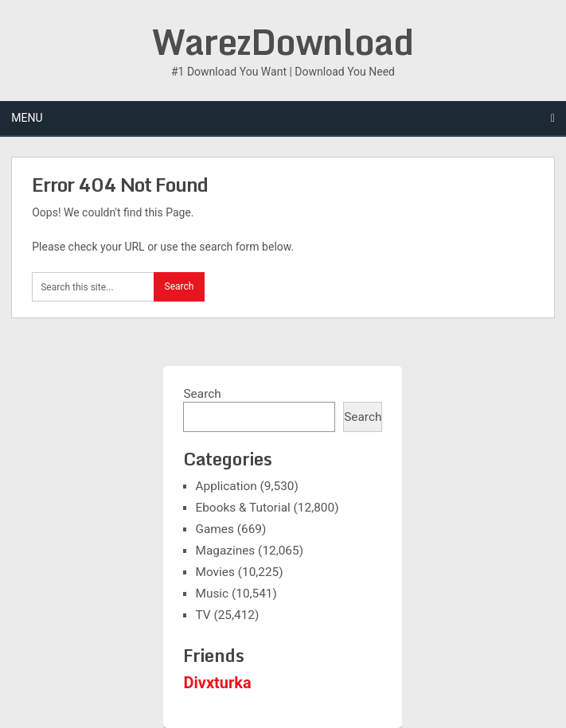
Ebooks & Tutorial (242, 508)
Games (214, 529)
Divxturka (217, 683)
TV (203, 615)
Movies (215, 572)
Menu (27, 118)
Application (226, 486)
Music (212, 594)
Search (202, 394)
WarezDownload (283, 41)
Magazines (225, 551)
